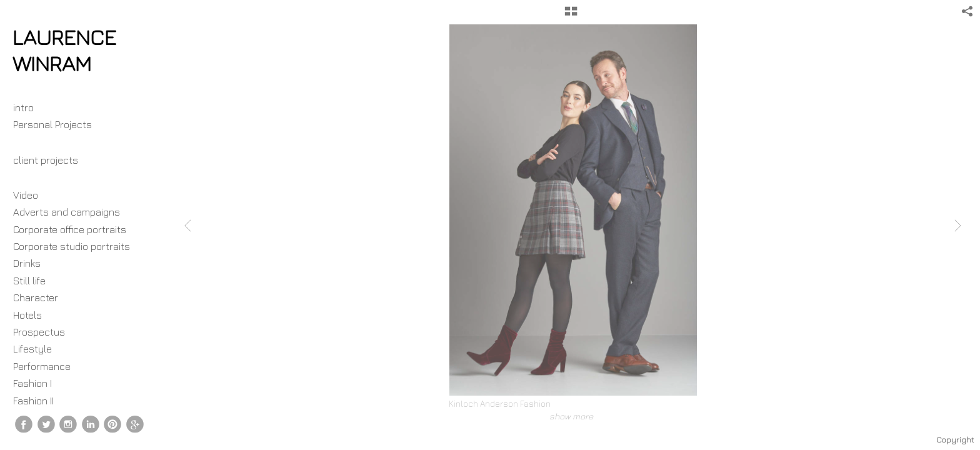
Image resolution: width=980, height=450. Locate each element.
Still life (29, 281)
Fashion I (32, 383)
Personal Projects (59, 124)
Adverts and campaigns (67, 212)
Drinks (27, 263)
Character (36, 297)
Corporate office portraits (70, 229)
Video (26, 195)
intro (23, 107)
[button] (571, 16)
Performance (42, 366)
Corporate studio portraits (72, 246)
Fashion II (33, 401)
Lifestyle (32, 349)
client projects (52, 160)
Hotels (27, 315)
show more (571, 416)
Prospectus (39, 332)
